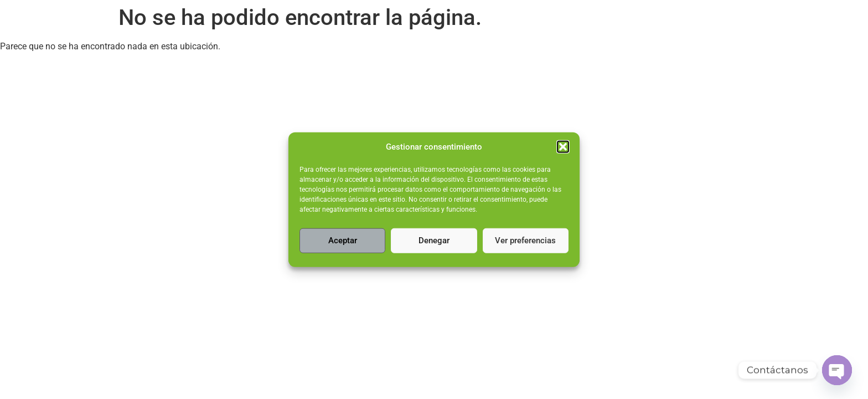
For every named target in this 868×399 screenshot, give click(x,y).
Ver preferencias (525, 241)
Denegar (434, 241)
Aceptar (343, 241)
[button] (563, 147)
